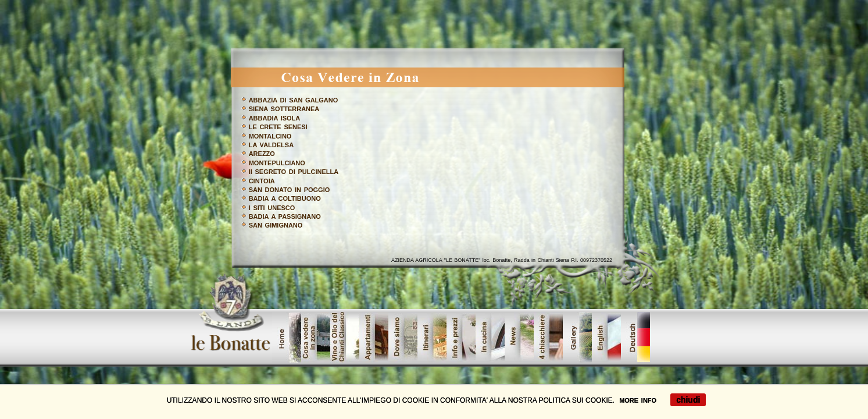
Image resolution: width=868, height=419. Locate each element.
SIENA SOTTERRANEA (284, 109)
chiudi (688, 400)
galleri (577, 337)
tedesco (635, 337)
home (287, 337)
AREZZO (262, 154)
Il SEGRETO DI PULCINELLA (294, 172)
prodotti (374, 337)
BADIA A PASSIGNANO (285, 216)
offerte (606, 337)
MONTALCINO (270, 136)
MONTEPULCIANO (277, 163)
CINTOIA (262, 181)
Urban (432, 337)
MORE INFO (638, 400)
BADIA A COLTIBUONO (285, 198)
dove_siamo (461, 337)
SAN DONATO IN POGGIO (290, 190)
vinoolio (345, 337)
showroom (403, 337)
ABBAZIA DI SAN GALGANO (294, 100)
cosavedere (316, 337)
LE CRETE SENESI (278, 127)
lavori (548, 337)
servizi (490, 337)
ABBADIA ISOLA (275, 118)
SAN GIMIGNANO (276, 225)
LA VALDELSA (271, 145)
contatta (519, 337)
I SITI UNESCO (272, 208)
